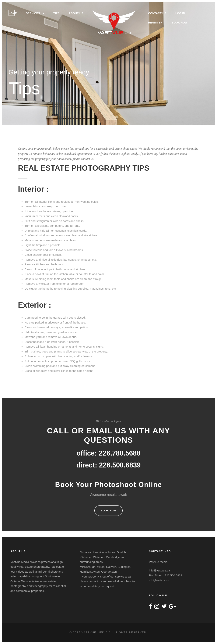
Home (13, 13)
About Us (76, 13)
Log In (180, 13)
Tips (56, 13)
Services (33, 13)
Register (155, 23)
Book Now (180, 23)
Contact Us (157, 13)
